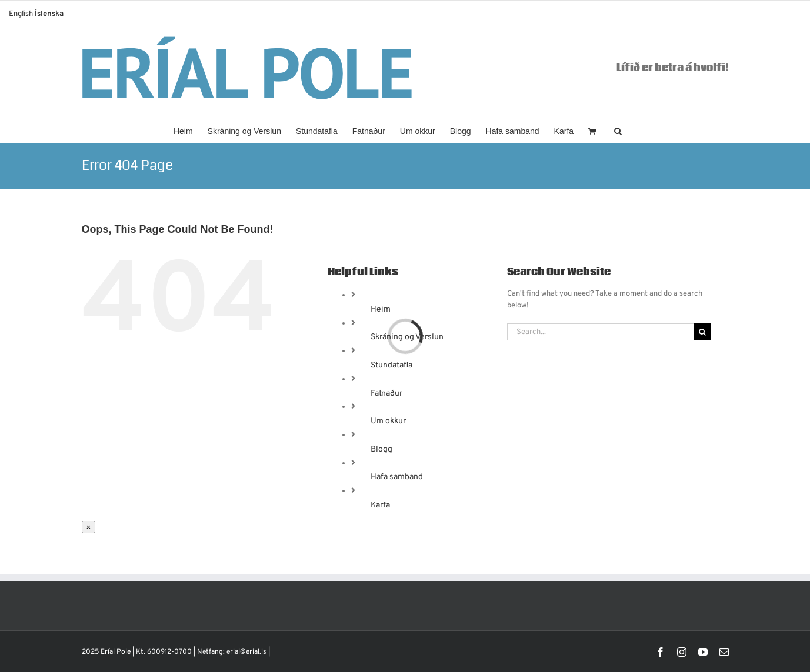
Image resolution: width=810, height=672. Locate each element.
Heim (381, 310)
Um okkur (388, 421)
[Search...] (601, 332)
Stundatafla (391, 365)
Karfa (380, 505)
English (21, 14)
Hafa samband (397, 477)
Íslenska (49, 14)
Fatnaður (386, 394)
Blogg (381, 449)
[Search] (702, 332)
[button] (618, 130)
